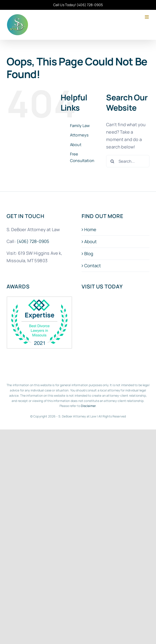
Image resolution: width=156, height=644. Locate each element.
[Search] (112, 161)
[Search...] (128, 161)
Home (90, 230)
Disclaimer (88, 406)
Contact (93, 266)
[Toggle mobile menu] (147, 17)
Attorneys (79, 135)
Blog (89, 254)
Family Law (80, 126)
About (76, 145)
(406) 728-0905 (90, 5)
